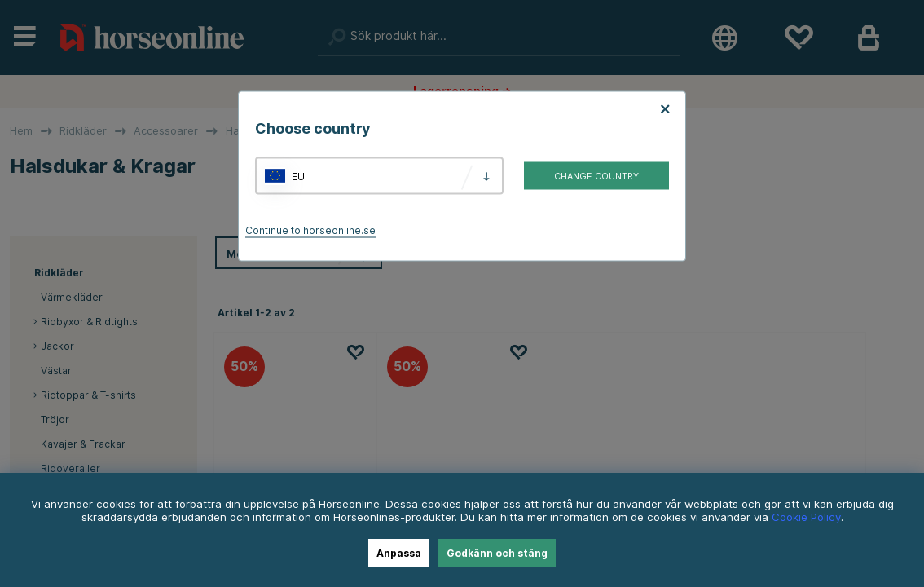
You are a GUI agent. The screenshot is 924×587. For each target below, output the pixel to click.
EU (298, 176)
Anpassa (399, 553)
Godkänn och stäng (497, 553)
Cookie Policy (806, 517)
